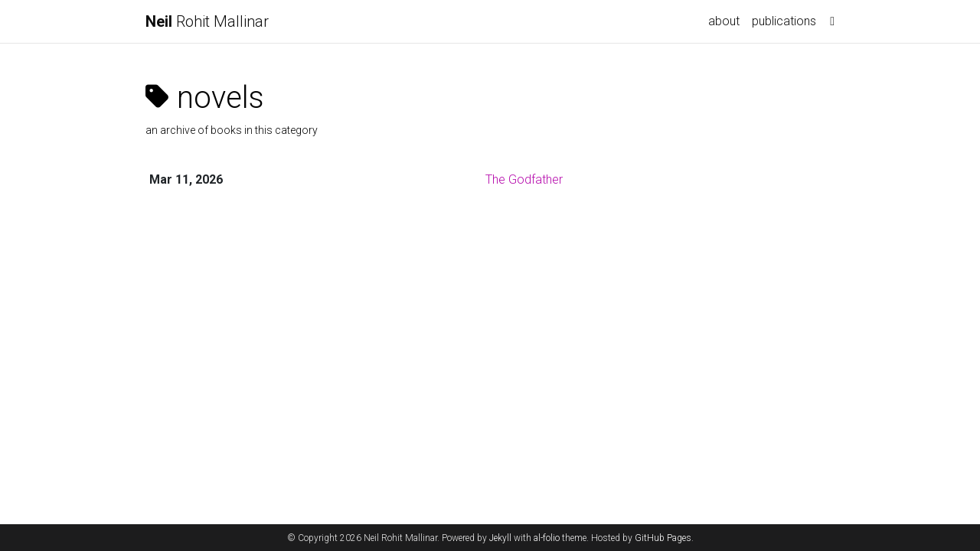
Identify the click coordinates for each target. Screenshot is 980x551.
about (724, 21)
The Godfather (524, 179)
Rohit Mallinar (207, 21)
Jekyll (500, 538)
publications (784, 21)
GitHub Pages (663, 538)
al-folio (547, 538)
